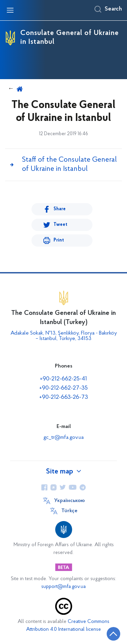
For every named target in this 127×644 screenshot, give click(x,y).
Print (59, 240)
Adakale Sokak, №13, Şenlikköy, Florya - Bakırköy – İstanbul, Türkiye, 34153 (64, 336)
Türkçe (69, 511)
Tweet (60, 225)
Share (60, 209)
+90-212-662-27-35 (63, 388)
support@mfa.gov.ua (63, 587)
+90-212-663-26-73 (64, 397)
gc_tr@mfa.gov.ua (63, 437)
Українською (69, 501)
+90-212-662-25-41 (63, 379)
